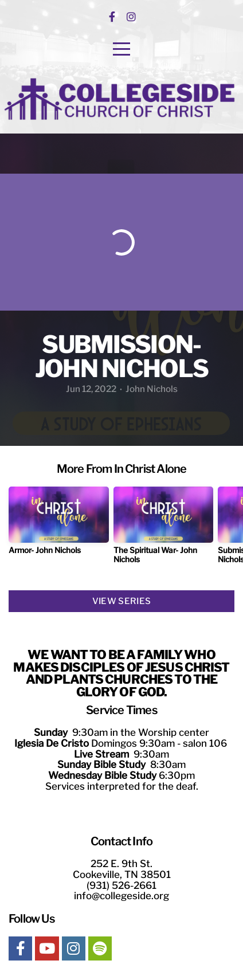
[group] (59, 525)
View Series (121, 601)
